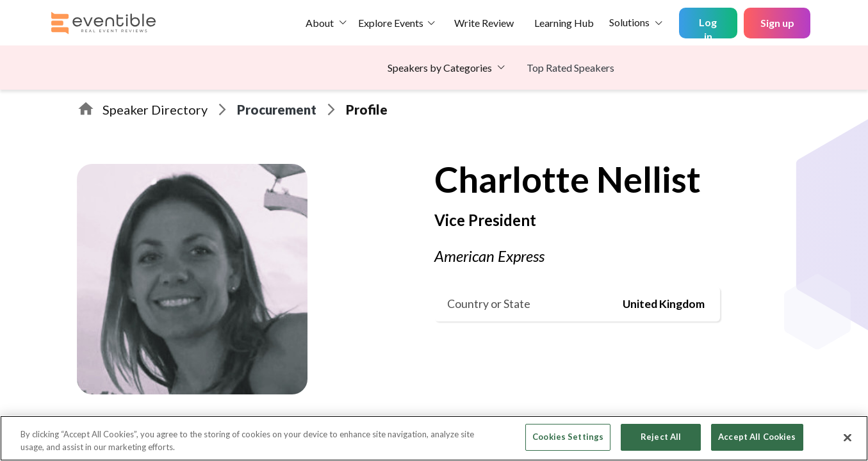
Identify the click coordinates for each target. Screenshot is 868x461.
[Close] (848, 437)
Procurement (277, 109)
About (320, 23)
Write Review (484, 23)
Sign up (777, 23)
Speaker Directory (155, 109)
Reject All (661, 437)
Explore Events (391, 23)
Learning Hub (564, 23)
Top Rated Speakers (570, 68)
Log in (708, 27)
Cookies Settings (568, 437)
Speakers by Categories (440, 68)
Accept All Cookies (757, 437)
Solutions (629, 22)
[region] (434, 438)
